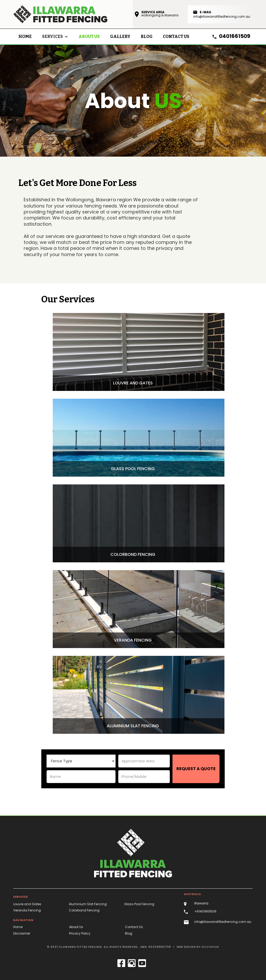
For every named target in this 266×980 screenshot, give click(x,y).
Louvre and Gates (27, 904)
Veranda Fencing (27, 910)
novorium (210, 947)
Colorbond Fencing (84, 910)
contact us (176, 36)
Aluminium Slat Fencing (88, 904)
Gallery (120, 36)
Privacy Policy (80, 933)
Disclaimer (22, 933)
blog (147, 36)
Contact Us (134, 927)
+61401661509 (205, 911)
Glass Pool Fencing (139, 904)
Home (25, 36)
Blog (129, 933)
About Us (89, 36)
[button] (55, 37)
